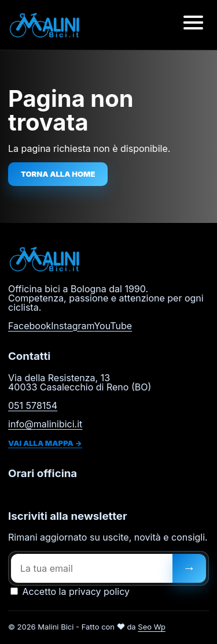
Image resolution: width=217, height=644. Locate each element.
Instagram (72, 326)
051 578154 (33, 405)
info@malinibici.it (45, 424)
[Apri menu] (193, 25)
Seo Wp (152, 627)
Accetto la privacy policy (70, 591)
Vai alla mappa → (45, 443)
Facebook (30, 326)
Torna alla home (58, 174)
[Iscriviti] (189, 568)
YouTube (113, 326)
